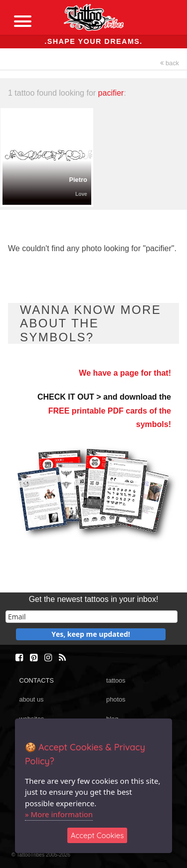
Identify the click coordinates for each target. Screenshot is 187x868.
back (170, 63)
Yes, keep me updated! (91, 634)
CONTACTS (36, 680)
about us (31, 699)
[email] (92, 617)
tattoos (116, 680)
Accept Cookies (97, 835)
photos (116, 699)
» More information (59, 814)
